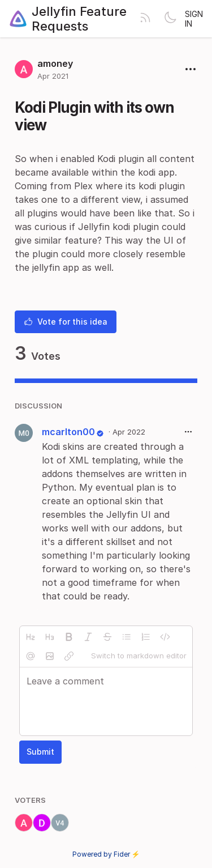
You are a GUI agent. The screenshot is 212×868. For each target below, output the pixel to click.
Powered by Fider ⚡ (106, 854)
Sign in (194, 19)
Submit (40, 752)
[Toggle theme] (170, 19)
